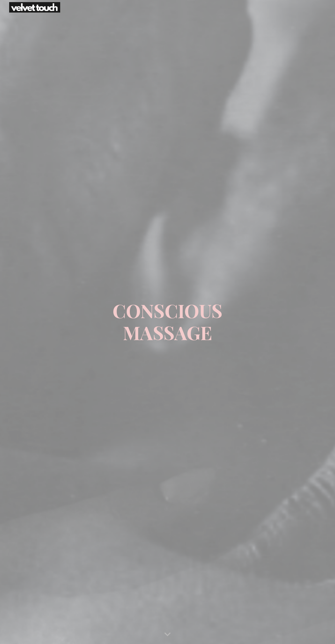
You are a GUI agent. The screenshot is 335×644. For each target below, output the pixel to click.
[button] (167, 635)
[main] (167, 322)
